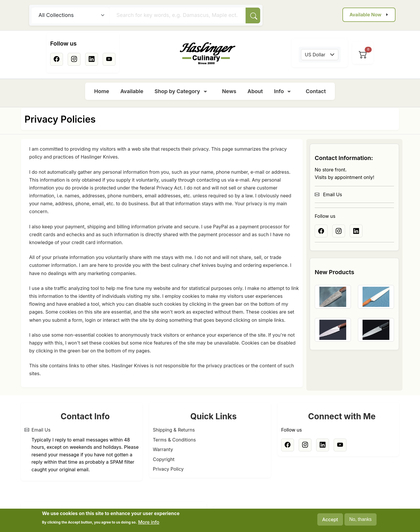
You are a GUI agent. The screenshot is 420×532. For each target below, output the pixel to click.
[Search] (253, 15)
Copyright (164, 459)
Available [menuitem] (132, 91)
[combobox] (320, 55)
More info (149, 524)
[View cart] (363, 55)
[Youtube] (109, 59)
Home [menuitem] (102, 91)
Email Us (328, 194)
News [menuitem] (229, 91)
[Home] (208, 53)
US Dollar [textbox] (315, 55)
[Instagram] (74, 59)
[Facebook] (57, 59)
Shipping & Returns (174, 430)
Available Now (365, 15)
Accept (330, 522)
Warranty (163, 449)
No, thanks (360, 522)
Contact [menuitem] (316, 91)
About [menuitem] (255, 91)
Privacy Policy (168, 469)
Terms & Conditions (174, 440)
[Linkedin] (92, 59)
